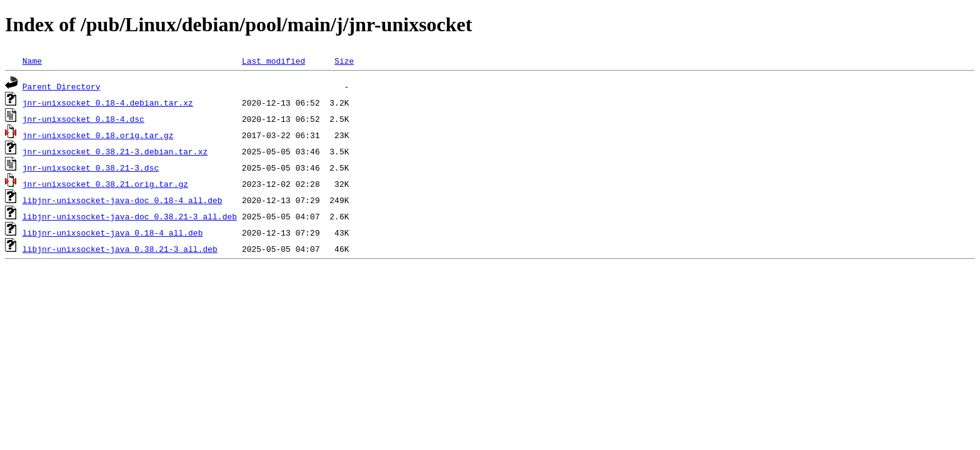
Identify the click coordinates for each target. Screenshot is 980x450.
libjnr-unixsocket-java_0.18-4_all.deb (113, 232)
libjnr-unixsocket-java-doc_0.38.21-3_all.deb (130, 216)
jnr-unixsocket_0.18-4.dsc (83, 119)
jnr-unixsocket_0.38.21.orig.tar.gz (105, 184)
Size (344, 61)
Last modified (273, 61)
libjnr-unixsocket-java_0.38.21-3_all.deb (120, 249)
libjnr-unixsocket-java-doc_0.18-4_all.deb (122, 200)
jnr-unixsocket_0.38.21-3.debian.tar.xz (115, 151)
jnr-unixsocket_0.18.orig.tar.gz (98, 135)
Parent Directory (62, 86)
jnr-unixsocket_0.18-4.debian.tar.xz (108, 102)
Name (32, 61)
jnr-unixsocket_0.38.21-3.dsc (91, 167)
